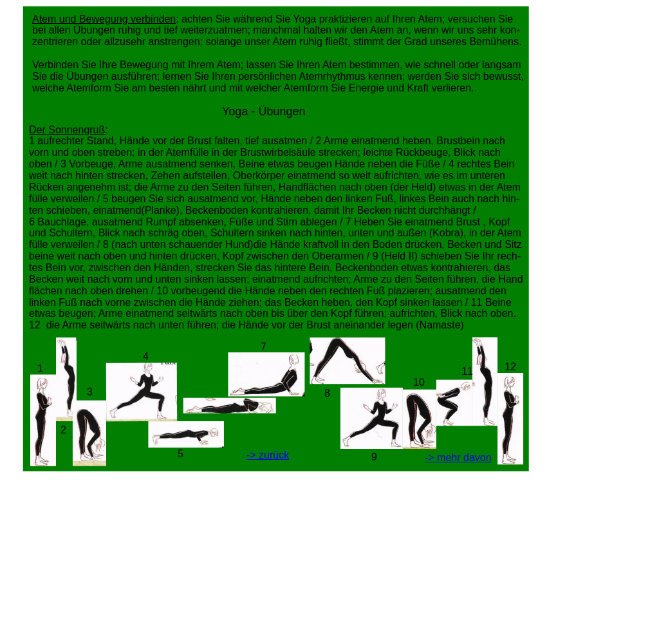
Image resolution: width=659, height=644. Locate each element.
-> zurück (268, 455)
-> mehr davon (458, 458)
